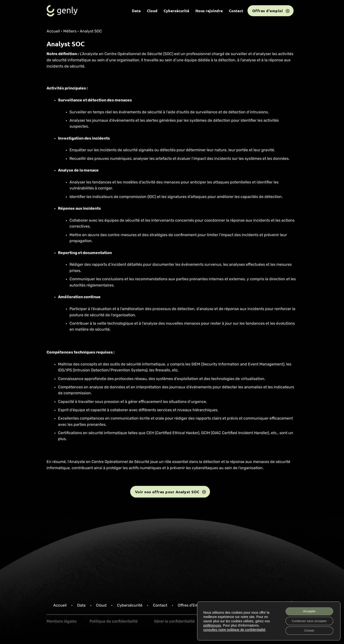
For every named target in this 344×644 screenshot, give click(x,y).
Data (136, 11)
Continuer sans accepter (308, 620)
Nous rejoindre (209, 11)
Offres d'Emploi (191, 606)
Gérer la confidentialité (174, 622)
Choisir (308, 630)
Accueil (53, 31)
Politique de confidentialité (114, 622)
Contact (236, 11)
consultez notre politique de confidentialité (234, 629)
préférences (212, 625)
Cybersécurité (176, 11)
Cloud (152, 11)
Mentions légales (62, 622)
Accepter (308, 610)
